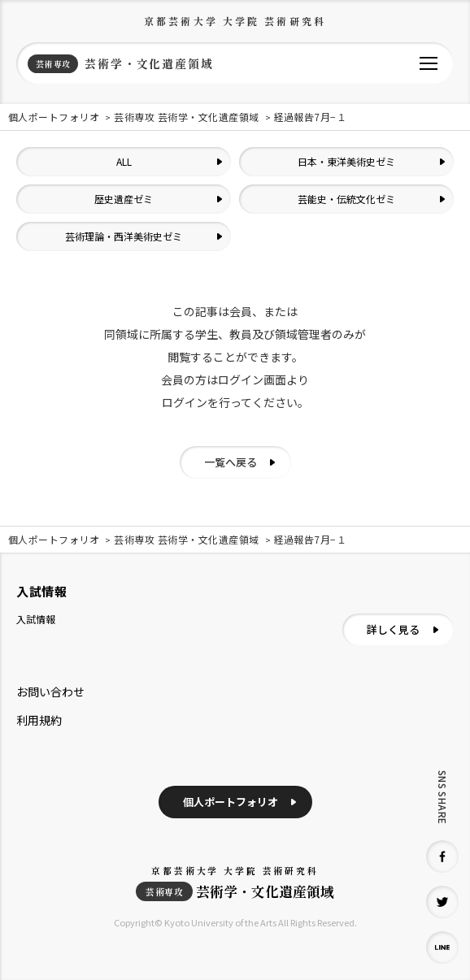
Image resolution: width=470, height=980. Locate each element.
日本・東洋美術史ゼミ (346, 161)
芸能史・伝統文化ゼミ (346, 199)
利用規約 (39, 720)
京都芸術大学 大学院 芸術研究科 (235, 21)
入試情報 (36, 619)
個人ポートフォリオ (231, 802)
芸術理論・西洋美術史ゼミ (124, 236)
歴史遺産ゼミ (124, 199)
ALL (124, 161)
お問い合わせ (50, 692)
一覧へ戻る (231, 462)
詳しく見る (393, 629)
